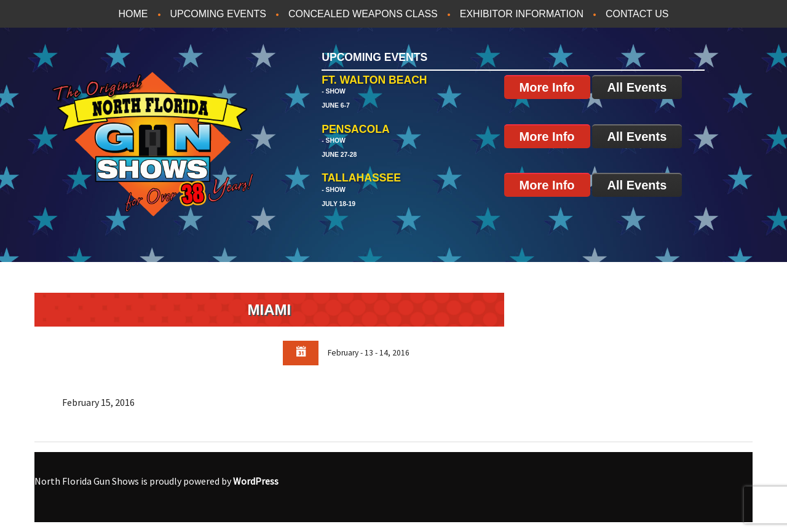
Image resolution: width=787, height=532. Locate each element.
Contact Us (637, 14)
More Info (547, 87)
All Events (637, 87)
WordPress (256, 481)
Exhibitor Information (522, 14)
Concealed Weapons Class (363, 14)
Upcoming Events (218, 14)
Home (133, 14)
